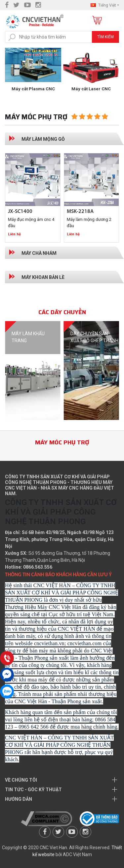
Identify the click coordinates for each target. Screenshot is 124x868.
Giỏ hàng (96, 20)
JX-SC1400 (20, 212)
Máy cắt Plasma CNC (91, 89)
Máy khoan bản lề (43, 277)
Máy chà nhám (39, 253)
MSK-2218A (80, 212)
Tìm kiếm (105, 37)
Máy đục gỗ (33, 89)
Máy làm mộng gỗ (43, 139)
